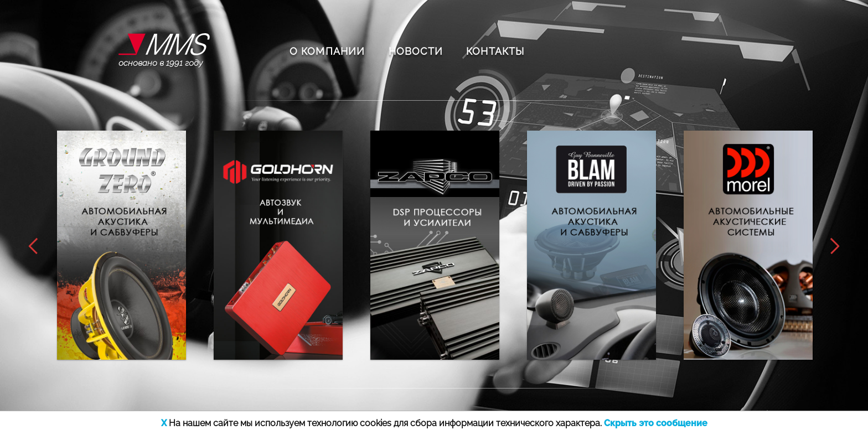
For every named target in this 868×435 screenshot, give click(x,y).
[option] (122, 245)
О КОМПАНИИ (327, 51)
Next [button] (839, 246)
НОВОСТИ (416, 51)
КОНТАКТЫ (495, 51)
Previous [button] (29, 246)
